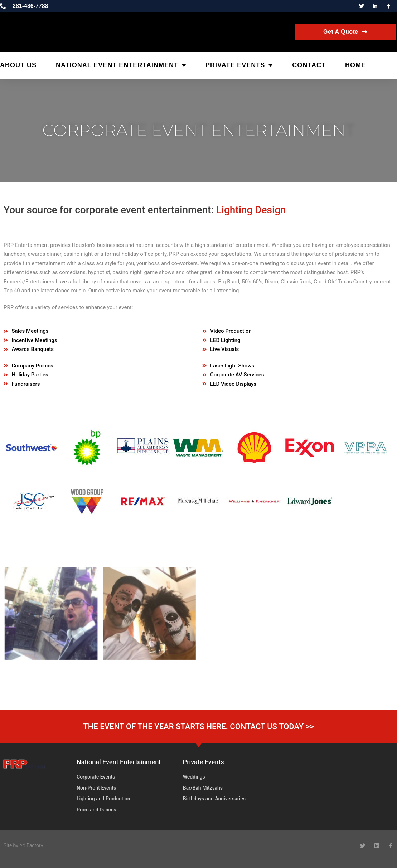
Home (355, 65)
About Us (18, 65)
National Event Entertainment (121, 65)
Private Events (239, 65)
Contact (309, 65)
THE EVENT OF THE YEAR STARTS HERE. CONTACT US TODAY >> (198, 726)
